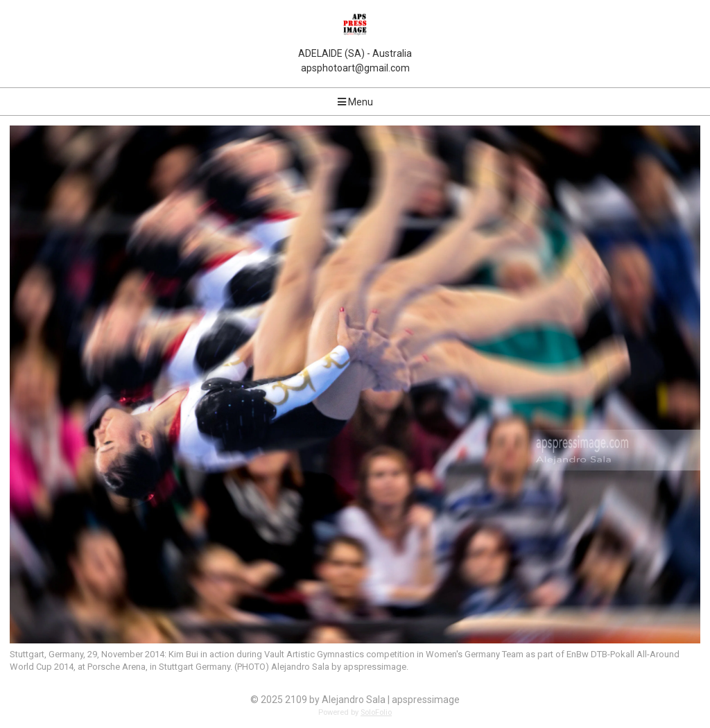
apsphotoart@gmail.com (355, 68)
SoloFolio (376, 712)
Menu (355, 102)
